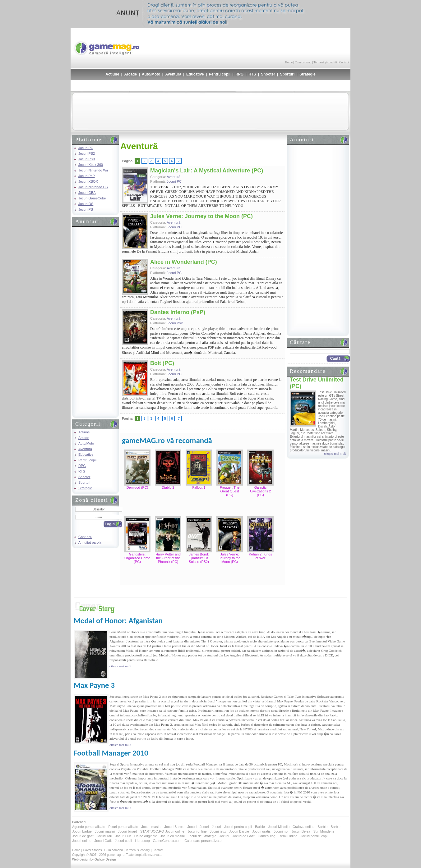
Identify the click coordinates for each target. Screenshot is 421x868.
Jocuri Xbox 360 (91, 165)
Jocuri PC (86, 148)
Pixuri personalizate (123, 827)
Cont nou (85, 537)
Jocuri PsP (87, 176)
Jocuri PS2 (87, 153)
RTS (252, 74)
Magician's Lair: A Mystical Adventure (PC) (207, 171)
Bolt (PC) (162, 363)
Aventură (173, 74)
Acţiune (112, 74)
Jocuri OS (86, 204)
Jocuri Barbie (174, 827)
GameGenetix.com (167, 841)
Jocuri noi (281, 831)
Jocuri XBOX (88, 181)
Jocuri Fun (123, 836)
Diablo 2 (168, 487)
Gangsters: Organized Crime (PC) (137, 558)
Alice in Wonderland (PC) (184, 262)
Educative (195, 74)
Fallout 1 (199, 487)
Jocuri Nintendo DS (93, 187)
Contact (344, 62)
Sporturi (287, 74)
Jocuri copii (123, 841)
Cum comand (303, 62)
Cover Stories (93, 850)
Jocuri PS (86, 209)
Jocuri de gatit (83, 836)
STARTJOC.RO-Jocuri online (162, 831)
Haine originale (146, 836)
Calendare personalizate (203, 841)
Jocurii (224, 836)
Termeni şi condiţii (325, 62)
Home (289, 62)
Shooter (268, 74)
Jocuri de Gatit (244, 836)
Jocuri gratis (261, 831)
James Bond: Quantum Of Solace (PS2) (199, 558)
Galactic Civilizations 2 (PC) (260, 491)
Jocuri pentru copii (238, 827)
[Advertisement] (276, 43)
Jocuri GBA (87, 193)
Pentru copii (220, 74)
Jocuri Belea (301, 831)
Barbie (260, 827)
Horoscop (142, 841)
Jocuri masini (151, 827)
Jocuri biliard (127, 831)
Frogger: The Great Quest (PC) (230, 491)
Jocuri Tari (104, 836)
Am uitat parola (90, 542)
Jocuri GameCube (92, 198)
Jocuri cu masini (172, 836)
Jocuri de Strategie (202, 836)
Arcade (130, 74)
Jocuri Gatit (103, 841)
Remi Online (288, 836)
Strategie (307, 74)
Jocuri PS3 (87, 159)
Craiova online (303, 827)
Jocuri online (197, 831)
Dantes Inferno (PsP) (178, 312)
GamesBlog (266, 836)
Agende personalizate (89, 827)
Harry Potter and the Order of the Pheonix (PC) (168, 558)
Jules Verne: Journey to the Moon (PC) (201, 216)
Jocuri (192, 827)
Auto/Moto (151, 74)
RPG (239, 74)
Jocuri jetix (218, 831)
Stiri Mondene (324, 831)
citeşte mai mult (335, 454)
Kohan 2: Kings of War (260, 556)
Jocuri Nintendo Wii (93, 170)
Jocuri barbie (82, 831)
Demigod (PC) (137, 487)
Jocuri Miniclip (279, 827)
